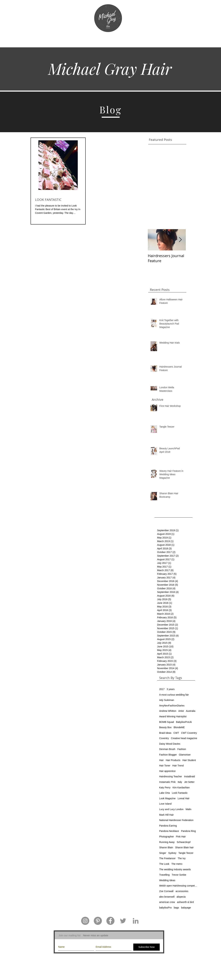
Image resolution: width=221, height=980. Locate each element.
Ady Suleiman (167, 700)
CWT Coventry (189, 733)
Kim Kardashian (181, 787)
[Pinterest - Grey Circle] (98, 921)
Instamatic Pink (167, 782)
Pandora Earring (168, 826)
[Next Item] (180, 240)
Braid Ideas (165, 733)
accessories (182, 891)
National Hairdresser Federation (176, 820)
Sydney (172, 853)
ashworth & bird (185, 902)
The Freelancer (167, 858)
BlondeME (179, 727)
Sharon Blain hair (184, 847)
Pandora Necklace (169, 831)
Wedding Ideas (167, 880)
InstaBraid (189, 776)
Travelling (164, 875)
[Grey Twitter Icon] (123, 921)
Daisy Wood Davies (170, 744)
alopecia (181, 897)
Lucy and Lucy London (171, 809)
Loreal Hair (184, 798)
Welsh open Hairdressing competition (178, 886)
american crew (167, 902)
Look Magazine (167, 798)
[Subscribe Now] (146, 947)
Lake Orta (164, 793)
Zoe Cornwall (166, 891)
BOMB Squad (167, 722)
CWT (176, 733)
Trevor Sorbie (179, 875)
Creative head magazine (184, 738)
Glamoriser (185, 755)
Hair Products (173, 760)
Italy (180, 782)
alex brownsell (167, 897)
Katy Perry (165, 787)
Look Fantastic (180, 793)
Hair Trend (178, 766)
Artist (181, 711)
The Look (164, 864)
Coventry (164, 738)
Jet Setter (189, 782)
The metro (177, 864)
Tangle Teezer (186, 853)
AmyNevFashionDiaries (172, 706)
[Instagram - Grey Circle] (85, 921)
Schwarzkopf (184, 842)
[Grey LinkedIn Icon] (136, 921)
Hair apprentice (167, 771)
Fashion (182, 749)
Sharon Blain (166, 847)
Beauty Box (165, 727)
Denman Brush (167, 749)
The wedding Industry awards (175, 869)
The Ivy (182, 858)
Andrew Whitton (168, 711)
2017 (162, 689)
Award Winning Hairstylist (173, 716)
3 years (171, 689)
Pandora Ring (188, 831)
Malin (188, 809)
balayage (186, 908)
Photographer (167, 837)
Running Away (167, 842)
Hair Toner (165, 766)
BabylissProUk (184, 722)
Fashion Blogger (168, 755)
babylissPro (165, 908)
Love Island (165, 804)
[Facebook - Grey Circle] (110, 921)
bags (176, 908)
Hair (161, 760)
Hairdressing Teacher (171, 776)
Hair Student (189, 760)
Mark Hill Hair (166, 815)
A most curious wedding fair (174, 695)
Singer (163, 853)
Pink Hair (181, 837)
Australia (191, 711)
